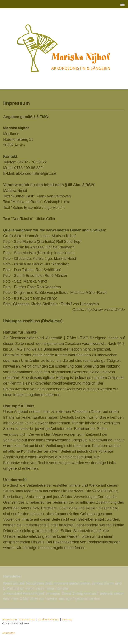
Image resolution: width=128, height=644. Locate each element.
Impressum (9, 619)
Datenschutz (27, 619)
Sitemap (67, 619)
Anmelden (9, 633)
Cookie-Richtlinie (49, 619)
